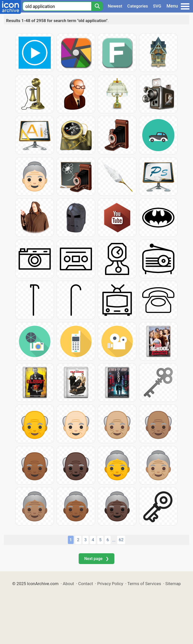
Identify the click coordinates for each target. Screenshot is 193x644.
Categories (138, 6)
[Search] (97, 6)
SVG (157, 6)
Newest (115, 6)
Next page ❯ (96, 559)
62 (121, 540)
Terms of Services (144, 584)
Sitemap (173, 584)
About (68, 584)
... (114, 540)
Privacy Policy (110, 584)
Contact (86, 584)
